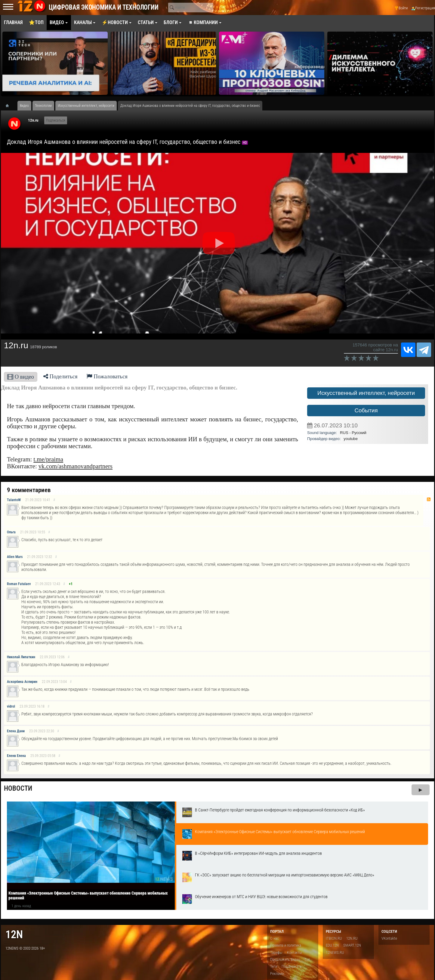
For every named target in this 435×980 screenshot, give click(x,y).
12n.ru (33, 120)
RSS (429, 499)
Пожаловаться (107, 376)
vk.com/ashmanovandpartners (76, 466)
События (366, 410)
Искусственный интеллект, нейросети (366, 393)
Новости (18, 788)
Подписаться (56, 120)
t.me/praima (48, 459)
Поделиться (60, 376)
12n (14, 934)
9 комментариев (29, 490)
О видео (21, 377)
